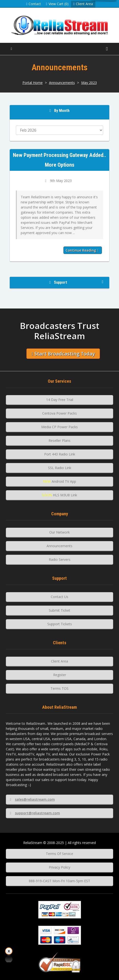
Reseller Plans (59, 440)
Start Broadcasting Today (63, 354)
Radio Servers (60, 559)
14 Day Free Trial (60, 400)
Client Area (83, 4)
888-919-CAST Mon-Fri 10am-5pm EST (59, 881)
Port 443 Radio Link (60, 454)
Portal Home (33, 83)
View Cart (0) (57, 4)
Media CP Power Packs (59, 427)
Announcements (62, 83)
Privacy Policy (59, 867)
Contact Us (59, 597)
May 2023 (89, 83)
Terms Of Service (59, 854)
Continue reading (82, 250)
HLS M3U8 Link (59, 495)
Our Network (59, 532)
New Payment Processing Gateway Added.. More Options (60, 160)
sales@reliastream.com (32, 799)
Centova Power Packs (59, 413)
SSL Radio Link (60, 468)
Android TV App (59, 481)
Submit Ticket (59, 610)
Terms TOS (59, 688)
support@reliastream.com (35, 813)
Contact (34, 4)
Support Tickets (60, 624)
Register (60, 675)
